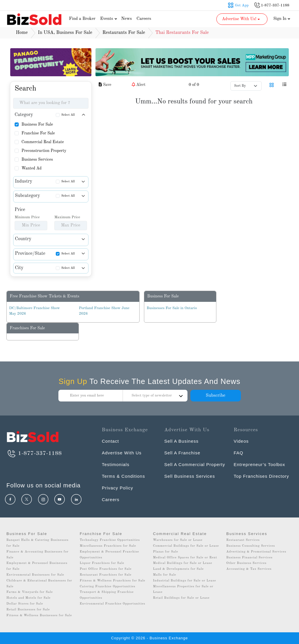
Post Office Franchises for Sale (106, 569)
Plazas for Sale (166, 552)
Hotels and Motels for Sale (28, 598)
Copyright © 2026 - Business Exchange (149, 638)
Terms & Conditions (124, 476)
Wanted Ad (31, 168)
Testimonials (116, 464)
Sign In (282, 19)
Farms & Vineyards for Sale (30, 592)
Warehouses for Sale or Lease (178, 540)
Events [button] (109, 19)
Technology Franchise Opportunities (110, 540)
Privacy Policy (118, 488)
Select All (68, 115)
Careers (144, 19)
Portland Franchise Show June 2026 (104, 311)
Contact (111, 441)
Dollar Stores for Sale (25, 604)
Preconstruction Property (44, 151)
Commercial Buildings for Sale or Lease (186, 546)
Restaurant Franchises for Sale (106, 575)
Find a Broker (82, 19)
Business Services (37, 160)
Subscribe (215, 396)
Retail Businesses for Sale (28, 610)
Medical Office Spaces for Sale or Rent (185, 558)
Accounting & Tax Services (249, 569)
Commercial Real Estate (42, 142)
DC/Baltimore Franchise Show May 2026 (34, 311)
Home (22, 33)
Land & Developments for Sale (178, 569)
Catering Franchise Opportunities (108, 587)
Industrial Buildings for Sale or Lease (185, 581)
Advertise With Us (122, 453)
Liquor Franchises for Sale (102, 563)
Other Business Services (246, 563)
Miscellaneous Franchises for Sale (108, 546)
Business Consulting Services (251, 546)
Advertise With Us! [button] (241, 19)
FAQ (238, 453)
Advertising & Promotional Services (256, 552)
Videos (241, 441)
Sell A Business (181, 441)
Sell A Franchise (182, 453)
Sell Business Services (190, 476)
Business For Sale (37, 124)
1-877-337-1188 (34, 453)
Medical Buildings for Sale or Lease (183, 563)
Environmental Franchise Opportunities (113, 604)
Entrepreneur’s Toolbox (259, 464)
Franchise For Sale (38, 133)
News (127, 19)
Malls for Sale (165, 575)
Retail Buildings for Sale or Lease (181, 598)
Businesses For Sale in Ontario (172, 308)
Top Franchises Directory (261, 476)
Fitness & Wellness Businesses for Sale (39, 616)
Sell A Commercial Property (195, 464)
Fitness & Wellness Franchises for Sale (113, 581)
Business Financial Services (250, 558)
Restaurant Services (243, 540)
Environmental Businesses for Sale (35, 575)
